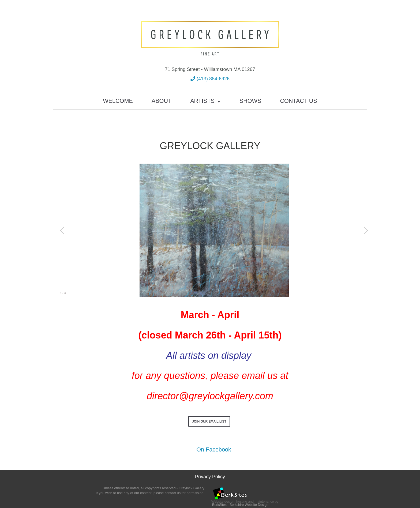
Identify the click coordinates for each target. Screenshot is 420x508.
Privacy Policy (210, 477)
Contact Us (298, 101)
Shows (250, 101)
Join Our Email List (209, 422)
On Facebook (210, 449)
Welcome (118, 101)
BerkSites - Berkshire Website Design (240, 505)
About (162, 101)
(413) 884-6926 (210, 79)
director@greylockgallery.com (210, 396)
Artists (205, 101)
